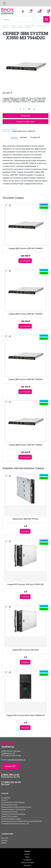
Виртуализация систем (9, 805)
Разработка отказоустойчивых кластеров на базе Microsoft (21, 821)
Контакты (27, 865)
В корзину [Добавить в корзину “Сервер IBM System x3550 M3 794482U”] (27, 457)
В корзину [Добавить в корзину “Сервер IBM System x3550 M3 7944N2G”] (27, 261)
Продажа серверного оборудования (14, 809)
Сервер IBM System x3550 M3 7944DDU (26, 314)
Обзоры (4, 843)
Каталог (14, 26)
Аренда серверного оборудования (13, 802)
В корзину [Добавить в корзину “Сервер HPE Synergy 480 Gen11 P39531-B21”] (25, 597)
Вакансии (5, 838)
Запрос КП (10, 766)
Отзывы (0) (35, 137)
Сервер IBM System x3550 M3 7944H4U (25, 379)
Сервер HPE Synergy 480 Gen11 (25, 650)
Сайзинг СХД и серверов (10, 816)
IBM (21, 26)
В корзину (26, 116)
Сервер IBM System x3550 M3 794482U (26, 445)
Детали (24, 137)
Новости (4, 840)
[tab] (14, 137)
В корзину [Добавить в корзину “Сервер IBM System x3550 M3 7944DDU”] (27, 326)
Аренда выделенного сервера (11, 819)
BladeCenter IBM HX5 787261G (25, 519)
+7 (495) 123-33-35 (11, 782)
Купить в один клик (25, 121)
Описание (14, 137)
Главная (5, 26)
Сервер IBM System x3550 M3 (21, 27)
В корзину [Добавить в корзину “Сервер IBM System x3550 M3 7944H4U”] (27, 392)
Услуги (27, 857)
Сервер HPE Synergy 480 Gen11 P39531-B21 (25, 584)
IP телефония (6, 798)
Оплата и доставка (27, 862)
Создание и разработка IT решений (13, 814)
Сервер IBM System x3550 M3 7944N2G (26, 248)
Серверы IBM (30, 26)
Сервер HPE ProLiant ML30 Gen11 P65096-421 (25, 715)
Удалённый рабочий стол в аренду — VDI (15, 823)
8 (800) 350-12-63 (10, 775)
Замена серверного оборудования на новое (16, 807)
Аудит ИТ (4, 800)
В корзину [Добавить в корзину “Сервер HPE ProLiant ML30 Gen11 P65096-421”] (25, 728)
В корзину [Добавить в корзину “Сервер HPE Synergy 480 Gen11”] (25, 662)
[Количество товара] (20, 109)
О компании (27, 860)
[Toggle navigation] (4, 3)
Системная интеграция (9, 812)
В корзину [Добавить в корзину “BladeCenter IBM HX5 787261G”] (25, 531)
